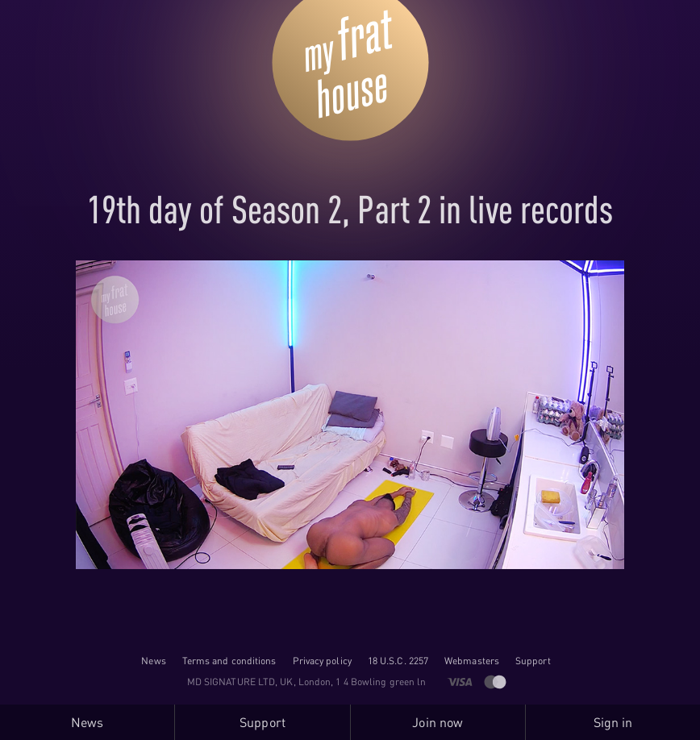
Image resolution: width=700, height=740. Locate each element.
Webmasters (472, 661)
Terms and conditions (229, 661)
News (153, 661)
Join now (437, 722)
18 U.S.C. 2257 (398, 661)
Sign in (613, 722)
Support (533, 661)
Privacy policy (322, 661)
